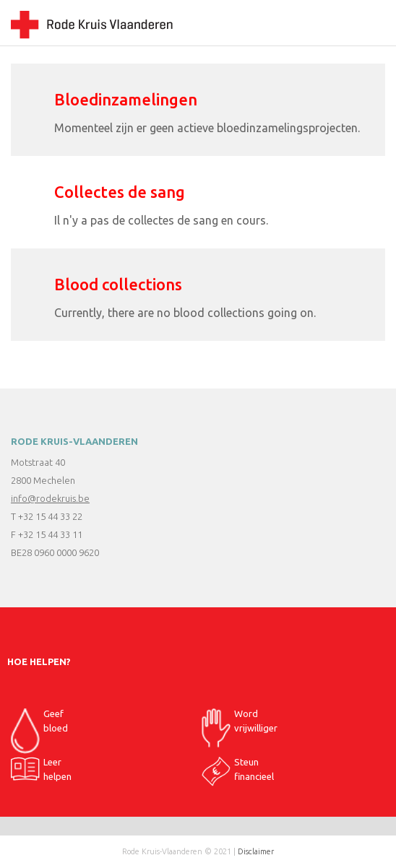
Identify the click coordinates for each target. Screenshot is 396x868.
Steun (238, 772)
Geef (39, 725)
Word (240, 725)
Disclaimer (256, 851)
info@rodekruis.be (50, 498)
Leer (41, 770)
